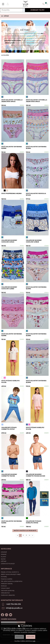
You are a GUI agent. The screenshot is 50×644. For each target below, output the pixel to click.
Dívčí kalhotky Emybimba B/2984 (36, 335)
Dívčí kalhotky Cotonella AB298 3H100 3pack (12, 101)
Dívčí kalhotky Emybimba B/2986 (12, 335)
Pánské (4, 555)
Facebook (2, 615)
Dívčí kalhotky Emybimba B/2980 (36, 288)
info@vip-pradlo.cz (14, 608)
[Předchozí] (17, 536)
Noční (3, 559)
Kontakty (4, 577)
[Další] (33, 536)
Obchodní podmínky (8, 591)
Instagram (7, 615)
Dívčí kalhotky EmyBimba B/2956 (12, 522)
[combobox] (13, 10)
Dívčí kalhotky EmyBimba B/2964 (36, 148)
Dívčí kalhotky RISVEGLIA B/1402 (36, 195)
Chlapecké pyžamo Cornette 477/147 (9, 429)
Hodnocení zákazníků (8, 595)
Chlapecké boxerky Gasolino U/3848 (34, 241)
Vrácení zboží (5, 588)
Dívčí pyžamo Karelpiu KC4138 (35, 429)
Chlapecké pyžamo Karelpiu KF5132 (34, 522)
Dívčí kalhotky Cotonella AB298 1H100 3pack (37, 101)
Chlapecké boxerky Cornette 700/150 (10, 475)
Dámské (4, 552)
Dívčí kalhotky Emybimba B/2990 (36, 382)
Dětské (4, 561)
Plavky (4, 557)
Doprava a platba (7, 579)
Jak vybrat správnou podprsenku (12, 581)
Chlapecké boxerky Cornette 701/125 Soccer (36, 475)
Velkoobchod (5, 593)
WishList (4, 586)
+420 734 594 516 (13, 604)
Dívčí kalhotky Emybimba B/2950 (12, 148)
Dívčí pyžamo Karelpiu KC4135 (11, 382)
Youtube (11, 615)
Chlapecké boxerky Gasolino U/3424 (10, 241)
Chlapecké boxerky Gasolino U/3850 (10, 288)
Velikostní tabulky (7, 584)
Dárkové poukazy (8, 564)
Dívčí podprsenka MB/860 (12, 194)
